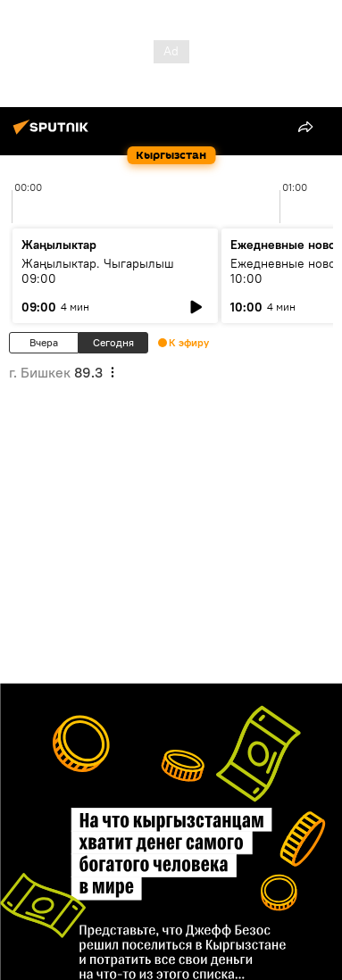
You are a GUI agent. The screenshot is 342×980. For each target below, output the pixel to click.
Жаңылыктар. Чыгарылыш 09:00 (98, 271)
